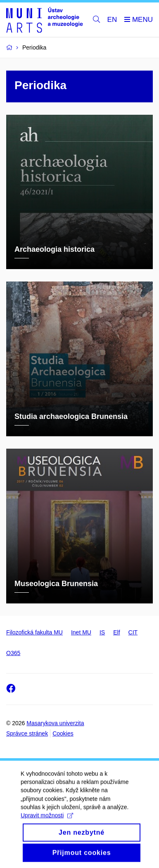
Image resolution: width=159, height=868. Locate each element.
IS (102, 632)
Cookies (63, 733)
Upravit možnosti (47, 823)
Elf (116, 632)
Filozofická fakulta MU (34, 632)
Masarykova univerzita (55, 723)
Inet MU (81, 632)
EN (112, 20)
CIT (133, 632)
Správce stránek (27, 733)
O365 (13, 653)
